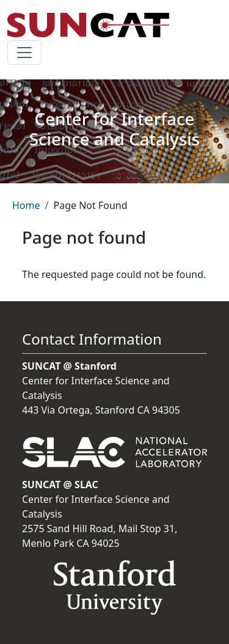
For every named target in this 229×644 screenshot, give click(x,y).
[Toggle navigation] (24, 53)
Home (26, 205)
